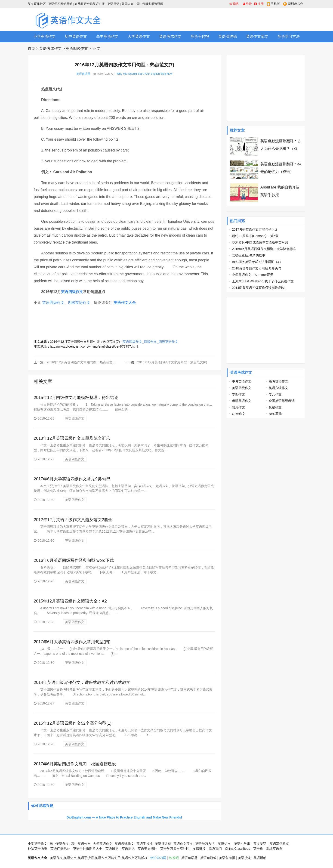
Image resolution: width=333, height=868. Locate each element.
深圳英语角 (274, 849)
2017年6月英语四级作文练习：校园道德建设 (75, 764)
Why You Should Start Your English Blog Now (145, 74)
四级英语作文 (79, 303)
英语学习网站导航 (60, 4)
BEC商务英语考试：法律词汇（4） (257, 262)
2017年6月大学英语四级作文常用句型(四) (72, 642)
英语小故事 (242, 844)
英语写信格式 (279, 844)
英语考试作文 (170, 36)
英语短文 (224, 844)
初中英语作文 (76, 36)
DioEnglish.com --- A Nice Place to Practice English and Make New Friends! (124, 817)
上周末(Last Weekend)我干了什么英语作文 (263, 281)
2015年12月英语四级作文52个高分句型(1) (73, 723)
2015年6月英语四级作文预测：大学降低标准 (264, 249)
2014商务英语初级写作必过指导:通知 (259, 288)
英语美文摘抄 (147, 849)
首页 (31, 48)
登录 (248, 4)
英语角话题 (83, 74)
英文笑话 (260, 844)
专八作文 (275, 394)
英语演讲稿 (228, 36)
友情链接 (199, 849)
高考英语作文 (278, 381)
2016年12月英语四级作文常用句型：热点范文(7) (85, 342)
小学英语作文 (44, 36)
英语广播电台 (60, 849)
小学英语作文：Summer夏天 (253, 275)
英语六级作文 (278, 388)
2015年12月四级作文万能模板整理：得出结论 (76, 398)
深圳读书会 (295, 4)
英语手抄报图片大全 (88, 849)
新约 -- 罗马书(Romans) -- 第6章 (255, 236)
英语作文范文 (257, 36)
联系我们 (215, 849)
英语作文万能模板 (135, 858)
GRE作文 (239, 414)
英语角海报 (227, 858)
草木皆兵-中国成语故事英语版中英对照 (260, 242)
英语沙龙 (244, 858)
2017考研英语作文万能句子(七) (254, 229)
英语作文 (56, 858)
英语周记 (128, 849)
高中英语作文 (107, 36)
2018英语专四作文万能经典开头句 (257, 268)
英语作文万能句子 (108, 858)
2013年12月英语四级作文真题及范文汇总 (72, 438)
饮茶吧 (234, 4)
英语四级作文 (77, 48)
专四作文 (238, 394)
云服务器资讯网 (153, 4)
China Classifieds (237, 849)
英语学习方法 (289, 36)
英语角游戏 (208, 858)
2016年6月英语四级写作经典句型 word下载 (74, 560)
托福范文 (275, 407)
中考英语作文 (242, 381)
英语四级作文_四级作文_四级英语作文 (150, 342)
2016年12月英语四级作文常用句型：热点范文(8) (82, 362)
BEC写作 (275, 414)
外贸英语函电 (37, 849)
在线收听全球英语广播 (90, 4)
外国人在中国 (131, 4)
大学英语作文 (139, 36)
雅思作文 (238, 407)
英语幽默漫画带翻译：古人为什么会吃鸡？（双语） (281, 149)
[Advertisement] (221, 19)
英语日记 (113, 4)
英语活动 (260, 858)
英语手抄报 (200, 36)
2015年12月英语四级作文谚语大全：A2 (70, 601)
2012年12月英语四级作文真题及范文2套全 (73, 520)
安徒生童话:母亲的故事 (249, 255)
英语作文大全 (125, 303)
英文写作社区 (37, 4)
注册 (259, 4)
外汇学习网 (158, 858)
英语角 (258, 849)
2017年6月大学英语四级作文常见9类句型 (72, 479)
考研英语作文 (242, 401)
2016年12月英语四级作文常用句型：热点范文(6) (172, 362)
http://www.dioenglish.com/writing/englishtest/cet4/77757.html (94, 346)
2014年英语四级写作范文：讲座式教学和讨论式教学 (82, 683)
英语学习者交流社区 (175, 849)
